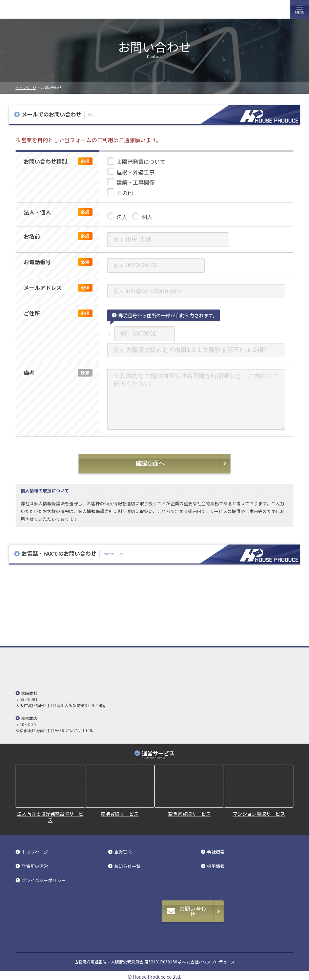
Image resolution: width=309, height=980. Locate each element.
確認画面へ (150, 463)
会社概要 (216, 852)
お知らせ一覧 (127, 866)
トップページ (26, 88)
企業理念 (123, 852)
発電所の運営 (35, 866)
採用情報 (216, 866)
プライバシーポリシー (44, 881)
